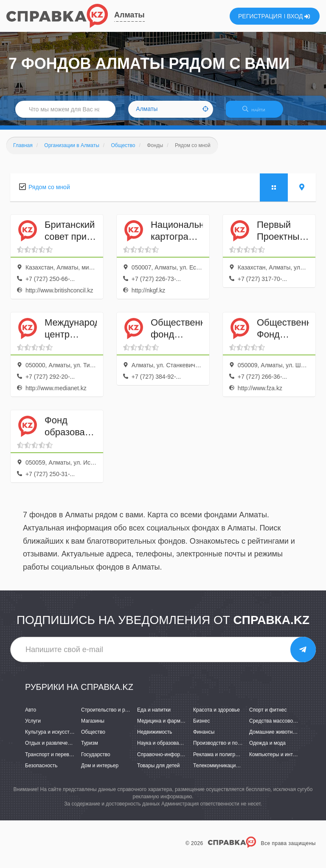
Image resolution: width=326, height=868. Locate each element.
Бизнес (201, 726)
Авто (31, 715)
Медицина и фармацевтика (170, 726)
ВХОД (299, 16)
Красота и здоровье (216, 715)
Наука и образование (162, 749)
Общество (93, 737)
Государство (96, 760)
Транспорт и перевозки (52, 760)
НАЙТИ (258, 112)
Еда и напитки (154, 715)
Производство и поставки (223, 749)
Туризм (90, 749)
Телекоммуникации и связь (225, 771)
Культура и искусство (50, 737)
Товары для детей (158, 771)
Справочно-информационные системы (183, 760)
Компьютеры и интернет (278, 760)
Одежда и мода (267, 749)
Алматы (129, 15)
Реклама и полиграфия (221, 760)
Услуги (33, 726)
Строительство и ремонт (110, 715)
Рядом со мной (49, 192)
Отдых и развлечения (51, 749)
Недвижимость (155, 737)
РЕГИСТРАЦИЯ (260, 16)
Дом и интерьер (100, 771)
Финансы (204, 737)
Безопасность (41, 771)
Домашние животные (274, 737)
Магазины (93, 726)
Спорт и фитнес (268, 715)
